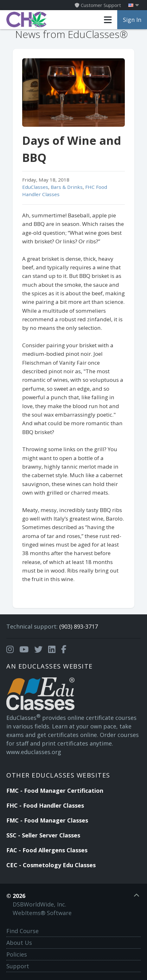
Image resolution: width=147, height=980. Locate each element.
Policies (17, 954)
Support (18, 966)
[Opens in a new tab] (10, 650)
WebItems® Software (42, 913)
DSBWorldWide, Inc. (39, 904)
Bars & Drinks (67, 187)
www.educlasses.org (34, 752)
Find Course (22, 931)
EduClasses (35, 187)
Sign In (132, 20)
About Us (19, 943)
